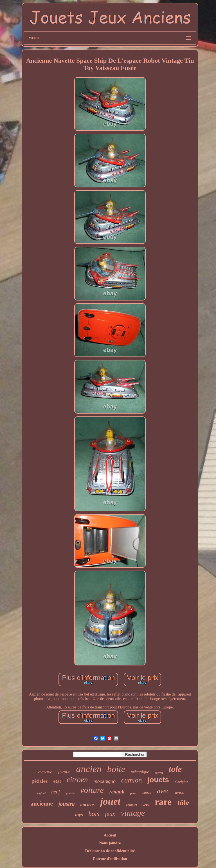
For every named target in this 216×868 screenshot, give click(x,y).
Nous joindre (110, 843)
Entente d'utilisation (110, 859)
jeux (110, 814)
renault (117, 792)
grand (70, 792)
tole (175, 769)
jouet (110, 801)
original (41, 793)
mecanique (105, 781)
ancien (89, 769)
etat (57, 781)
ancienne (41, 804)
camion (132, 780)
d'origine (181, 782)
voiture (92, 790)
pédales (40, 781)
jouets (158, 780)
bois (94, 814)
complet (131, 805)
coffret (159, 773)
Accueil (110, 835)
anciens (88, 805)
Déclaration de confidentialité (110, 851)
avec (163, 791)
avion (180, 792)
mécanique (140, 772)
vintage (133, 813)
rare (163, 802)
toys (79, 815)
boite (116, 769)
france (64, 771)
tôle (183, 803)
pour (133, 793)
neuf (56, 792)
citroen (77, 780)
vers (146, 805)
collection (45, 772)
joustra (67, 804)
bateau (146, 793)
